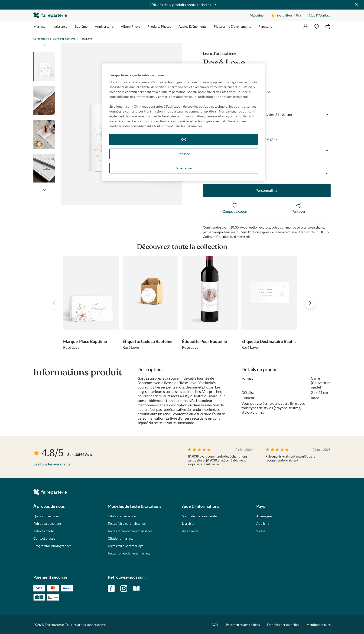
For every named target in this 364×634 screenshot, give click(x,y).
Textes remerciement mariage (129, 553)
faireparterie (50, 15)
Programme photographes (52, 546)
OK (184, 139)
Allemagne (264, 516)
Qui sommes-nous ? (47, 516)
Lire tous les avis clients (52, 464)
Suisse (261, 531)
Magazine (257, 15)
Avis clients (190, 531)
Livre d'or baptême (64, 39)
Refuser (184, 154)
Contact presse (44, 538)
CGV (215, 625)
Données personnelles (283, 625)
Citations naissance (122, 516)
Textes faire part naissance (127, 524)
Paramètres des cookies (243, 625)
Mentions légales (318, 625)
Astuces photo (44, 531)
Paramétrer (184, 168)
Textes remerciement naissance (130, 531)
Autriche (263, 524)
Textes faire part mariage (125, 546)
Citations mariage (120, 538)
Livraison (189, 524)
